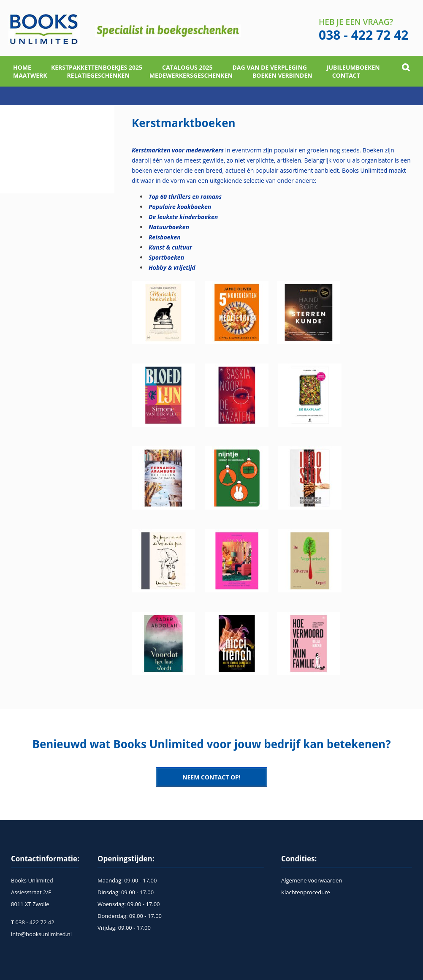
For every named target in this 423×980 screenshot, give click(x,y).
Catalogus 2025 (187, 67)
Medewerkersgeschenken (191, 75)
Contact (346, 75)
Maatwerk (30, 75)
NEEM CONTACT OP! (211, 777)
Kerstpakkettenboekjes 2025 (97, 67)
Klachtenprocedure (306, 892)
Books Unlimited (44, 29)
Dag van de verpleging (269, 67)
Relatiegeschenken (98, 75)
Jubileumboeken (353, 67)
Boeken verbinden (282, 75)
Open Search (406, 67)
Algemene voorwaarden (312, 880)
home (22, 67)
